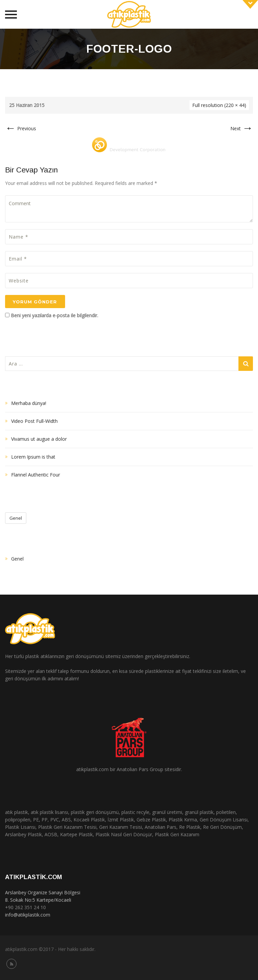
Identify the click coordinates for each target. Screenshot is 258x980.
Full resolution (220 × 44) (219, 105)
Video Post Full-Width (34, 421)
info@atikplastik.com (28, 915)
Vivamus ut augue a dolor (39, 439)
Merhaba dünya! (29, 403)
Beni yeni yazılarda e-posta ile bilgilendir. (54, 315)
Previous (21, 128)
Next (242, 128)
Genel (16, 518)
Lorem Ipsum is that (33, 457)
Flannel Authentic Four (36, 475)
